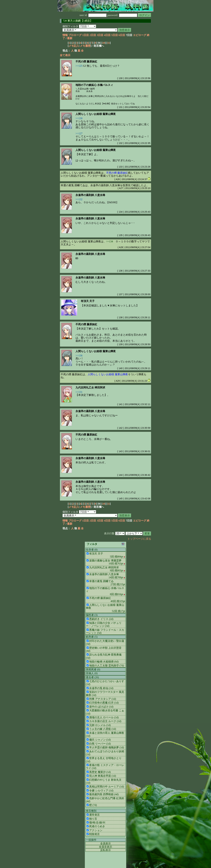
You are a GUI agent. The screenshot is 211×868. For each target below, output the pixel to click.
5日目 (115, 35)
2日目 (93, 35)
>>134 (110, 241)
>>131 (79, 392)
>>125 (79, 66)
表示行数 (109, 533)
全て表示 (65, 55)
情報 (65, 35)
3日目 (100, 35)
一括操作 (91, 840)
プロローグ (75, 35)
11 (109, 43)
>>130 (79, 118)
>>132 (79, 199)
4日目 (107, 35)
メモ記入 (74, 46)
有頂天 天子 (88, 301)
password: (122, 15)
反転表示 (105, 850)
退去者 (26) (92, 677)
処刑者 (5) (92, 637)
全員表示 (105, 843)
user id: (93, 15)
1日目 (86, 35)
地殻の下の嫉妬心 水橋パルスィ (94, 85)
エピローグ (140, 35)
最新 (70, 38)
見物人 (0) (92, 673)
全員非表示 (105, 847)
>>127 (79, 133)
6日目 (122, 35)
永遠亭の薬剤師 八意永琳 (90, 195)
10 (104, 43)
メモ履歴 (85, 46)
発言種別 (91, 811)
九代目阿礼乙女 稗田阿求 (90, 388)
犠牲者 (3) (92, 615)
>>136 (79, 356)
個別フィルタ (70, 26)
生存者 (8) (92, 550)
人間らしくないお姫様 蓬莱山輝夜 (96, 114)
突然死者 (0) (93, 669)
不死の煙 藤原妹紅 (86, 61)
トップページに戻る (139, 539)
